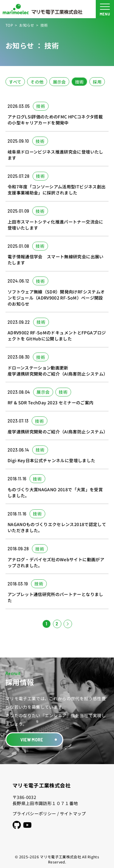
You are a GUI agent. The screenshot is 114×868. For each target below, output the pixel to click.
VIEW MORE (32, 740)
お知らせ (27, 25)
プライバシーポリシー (34, 813)
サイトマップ (73, 813)
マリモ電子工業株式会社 (41, 785)
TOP (9, 25)
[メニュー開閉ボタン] (105, 9)
